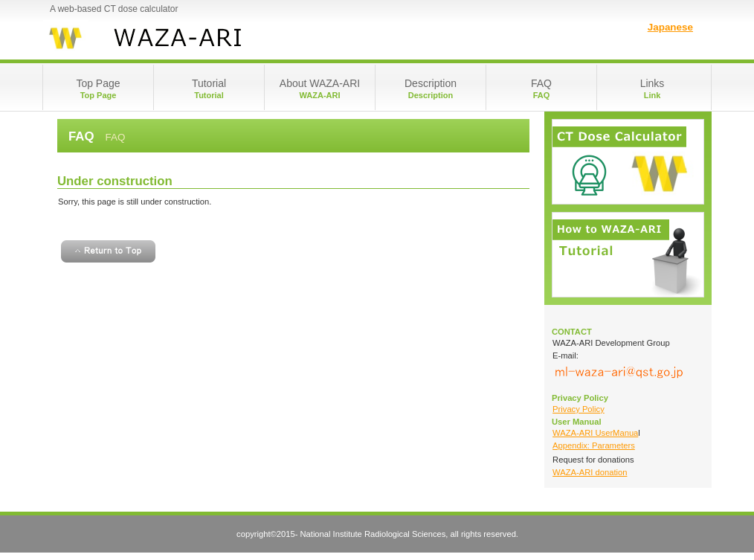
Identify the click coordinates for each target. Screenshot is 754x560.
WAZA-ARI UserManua (595, 433)
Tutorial (628, 255)
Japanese (670, 27)
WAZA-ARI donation (590, 472)
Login (628, 162)
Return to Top (108, 251)
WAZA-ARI (191, 37)
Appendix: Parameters (594, 445)
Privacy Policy (579, 409)
